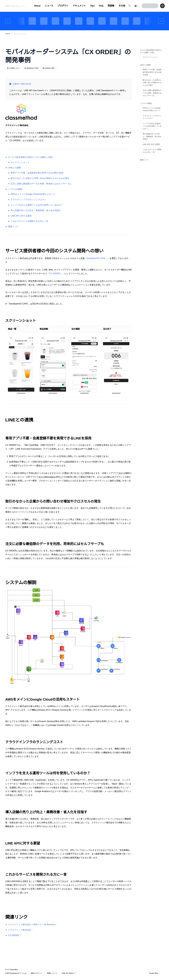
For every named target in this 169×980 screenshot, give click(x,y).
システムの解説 (15, 189)
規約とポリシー (37, 973)
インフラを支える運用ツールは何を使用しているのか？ (37, 205)
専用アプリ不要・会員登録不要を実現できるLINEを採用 (37, 173)
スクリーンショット (20, 162)
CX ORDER (55, 274)
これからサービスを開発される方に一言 (29, 221)
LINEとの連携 (14, 168)
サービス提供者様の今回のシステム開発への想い (31, 157)
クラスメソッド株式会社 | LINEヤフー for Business (32, 924)
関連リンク (13, 227)
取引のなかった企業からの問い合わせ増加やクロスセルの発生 (40, 178)
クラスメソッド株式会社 (19, 930)
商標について (52, 973)
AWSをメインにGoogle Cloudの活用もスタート (33, 194)
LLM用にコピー (14, 68)
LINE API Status (69, 973)
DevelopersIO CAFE (96, 258)
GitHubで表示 (49, 68)
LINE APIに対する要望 (21, 216)
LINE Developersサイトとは (16, 973)
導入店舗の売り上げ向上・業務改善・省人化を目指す (36, 210)
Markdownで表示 (31, 68)
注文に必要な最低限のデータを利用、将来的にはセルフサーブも (41, 184)
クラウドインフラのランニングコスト (28, 200)
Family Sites (155, 973)
